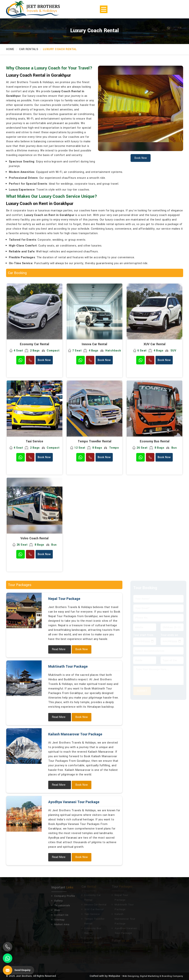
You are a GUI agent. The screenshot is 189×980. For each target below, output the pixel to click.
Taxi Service (34, 441)
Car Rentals (29, 49)
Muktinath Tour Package (68, 666)
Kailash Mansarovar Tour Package (75, 734)
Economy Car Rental (34, 344)
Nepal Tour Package (64, 599)
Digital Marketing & (150, 976)
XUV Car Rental (154, 344)
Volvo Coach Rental (34, 538)
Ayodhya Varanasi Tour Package (74, 802)
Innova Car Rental (94, 344)
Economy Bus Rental (155, 441)
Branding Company (172, 976)
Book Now (44, 360)
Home (10, 49)
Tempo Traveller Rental (94, 441)
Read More (59, 649)
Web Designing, (131, 976)
